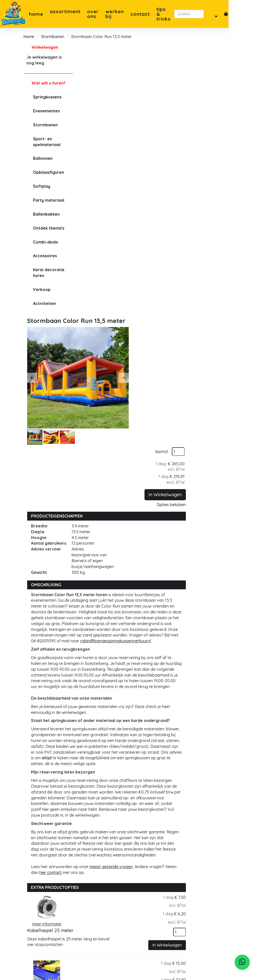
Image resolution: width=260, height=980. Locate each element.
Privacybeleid (104, 917)
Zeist (144, 893)
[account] (248, 14)
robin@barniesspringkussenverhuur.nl (120, 306)
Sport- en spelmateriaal (46, 142)
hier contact (116, 549)
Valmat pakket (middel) (145, 641)
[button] (86, 105)
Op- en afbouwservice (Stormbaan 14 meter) (144, 776)
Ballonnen (42, 158)
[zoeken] (238, 14)
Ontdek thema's (48, 228)
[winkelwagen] (258, 14)
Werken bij (120, 14)
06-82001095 (42, 904)
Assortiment (65, 14)
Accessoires (44, 256)
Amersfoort (150, 899)
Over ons (92, 14)
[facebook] (33, 924)
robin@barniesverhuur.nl (52, 910)
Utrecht (147, 905)
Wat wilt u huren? (44, 83)
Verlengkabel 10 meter (145, 707)
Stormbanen (53, 37)
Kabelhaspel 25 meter (144, 575)
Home (36, 14)
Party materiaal (48, 200)
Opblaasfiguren (48, 172)
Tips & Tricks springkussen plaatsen (104, 940)
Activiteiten (44, 303)
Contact (147, 14)
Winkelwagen (44, 47)
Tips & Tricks (171, 14)
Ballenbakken (46, 214)
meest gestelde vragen (164, 543)
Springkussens (47, 97)
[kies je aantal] (226, 609)
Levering (100, 922)
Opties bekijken (218, 112)
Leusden (148, 917)
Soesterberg (151, 888)
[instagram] (44, 924)
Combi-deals (45, 242)
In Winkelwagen (212, 102)
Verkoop (41, 289)
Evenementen (46, 111)
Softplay (41, 186)
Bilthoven (149, 911)
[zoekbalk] (212, 14)
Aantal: (209, 59)
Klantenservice (105, 928)
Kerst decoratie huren (48, 273)
